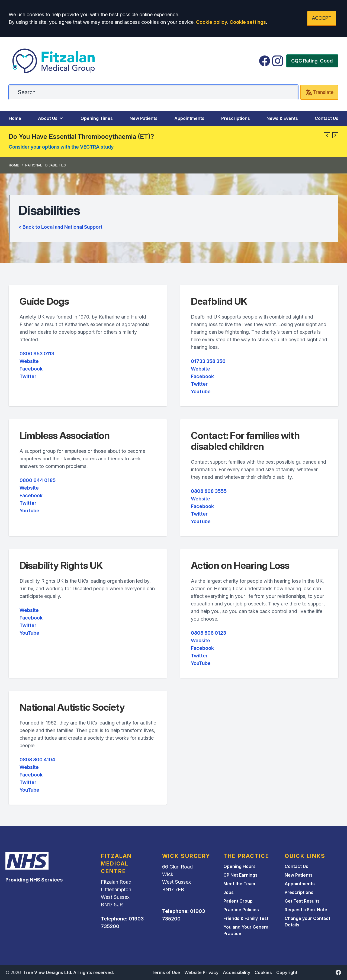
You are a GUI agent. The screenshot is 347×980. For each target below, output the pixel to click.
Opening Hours (240, 866)
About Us (51, 118)
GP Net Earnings (240, 875)
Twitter (28, 376)
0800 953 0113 (37, 354)
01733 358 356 (208, 361)
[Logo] (54, 61)
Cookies (263, 972)
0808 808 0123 (208, 633)
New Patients (144, 118)
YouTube (201, 391)
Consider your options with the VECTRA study (61, 147)
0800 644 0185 (38, 480)
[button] (327, 135)
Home (15, 118)
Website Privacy (201, 972)
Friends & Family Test (246, 918)
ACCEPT (322, 18)
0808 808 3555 (209, 491)
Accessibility (237, 972)
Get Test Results (302, 901)
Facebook (31, 369)
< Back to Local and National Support (60, 227)
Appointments (189, 118)
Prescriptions (236, 118)
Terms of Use (166, 972)
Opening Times (97, 118)
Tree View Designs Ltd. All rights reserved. (68, 972)
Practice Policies (241, 910)
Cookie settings (248, 22)
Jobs (229, 892)
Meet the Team (239, 884)
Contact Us (327, 118)
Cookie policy (212, 22)
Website (29, 361)
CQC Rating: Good (312, 61)
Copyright (287, 972)
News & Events (282, 118)
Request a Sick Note (306, 910)
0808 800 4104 (37, 760)
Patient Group (238, 901)
